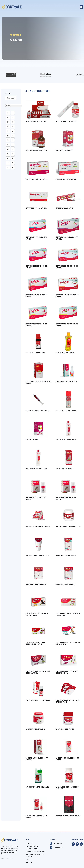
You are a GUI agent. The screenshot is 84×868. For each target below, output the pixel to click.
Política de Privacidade (7, 859)
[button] (81, 7)
